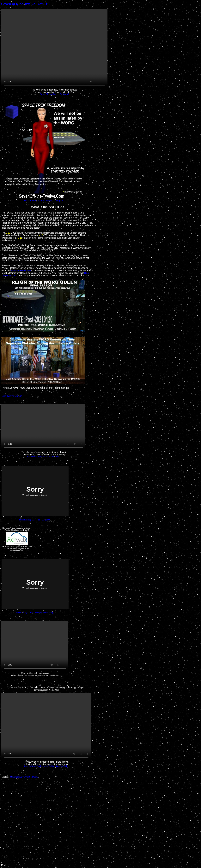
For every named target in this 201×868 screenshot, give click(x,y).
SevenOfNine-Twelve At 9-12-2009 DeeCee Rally (46, 766)
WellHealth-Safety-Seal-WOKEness (43, 457)
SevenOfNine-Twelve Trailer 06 (54, 94)
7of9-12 (43, 4)
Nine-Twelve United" (12, 396)
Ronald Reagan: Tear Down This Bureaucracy (35, 613)
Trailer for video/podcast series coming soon (43, 200)
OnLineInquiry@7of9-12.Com (24, 777)
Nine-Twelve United (21, 270)
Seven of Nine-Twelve (18, 4)
